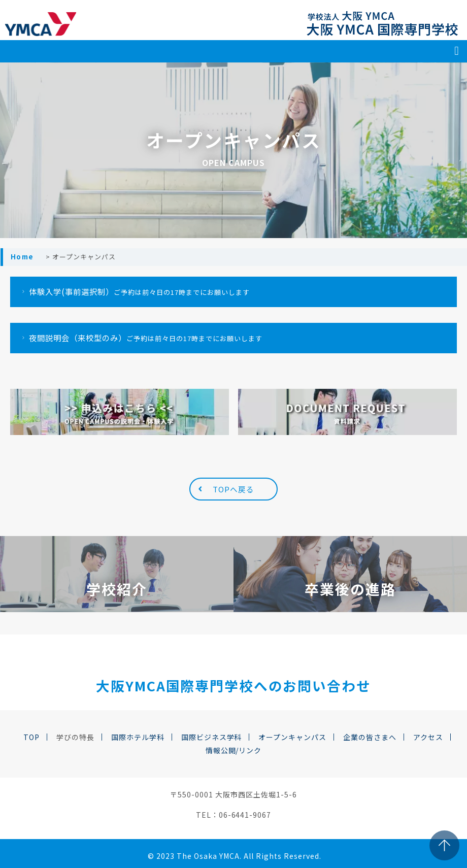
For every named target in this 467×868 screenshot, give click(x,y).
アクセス (428, 737)
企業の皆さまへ (370, 737)
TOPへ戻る (233, 489)
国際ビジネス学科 (212, 737)
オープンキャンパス (292, 737)
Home (22, 257)
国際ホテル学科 (138, 737)
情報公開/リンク (234, 750)
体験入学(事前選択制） (134, 291)
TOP (31, 737)
